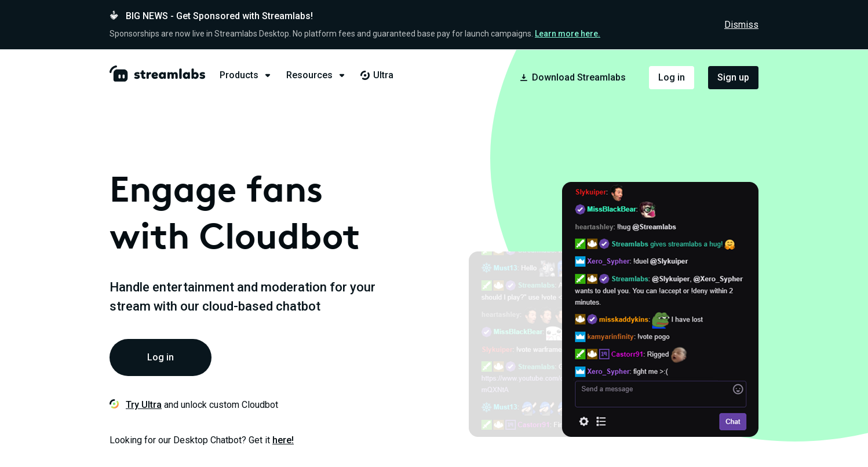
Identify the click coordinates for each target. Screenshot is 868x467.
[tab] (253, 75)
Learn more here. (568, 34)
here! (283, 440)
